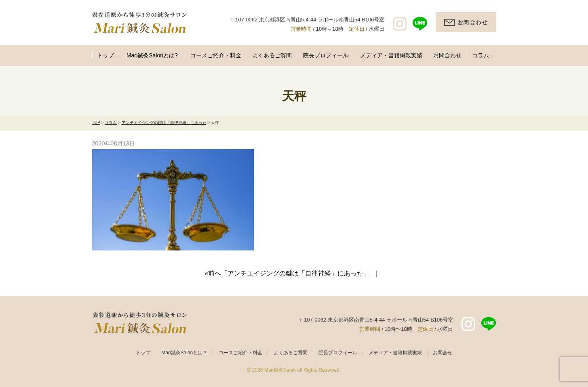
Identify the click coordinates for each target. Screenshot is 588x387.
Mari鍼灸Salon (280, 370)
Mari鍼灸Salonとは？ (184, 353)
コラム (481, 55)
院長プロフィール (326, 55)
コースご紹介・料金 (216, 55)
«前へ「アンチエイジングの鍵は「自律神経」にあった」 (287, 273)
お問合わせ (447, 55)
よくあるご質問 (272, 55)
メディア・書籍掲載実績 (391, 55)
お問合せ (443, 353)
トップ (105, 55)
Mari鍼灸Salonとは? (152, 55)
